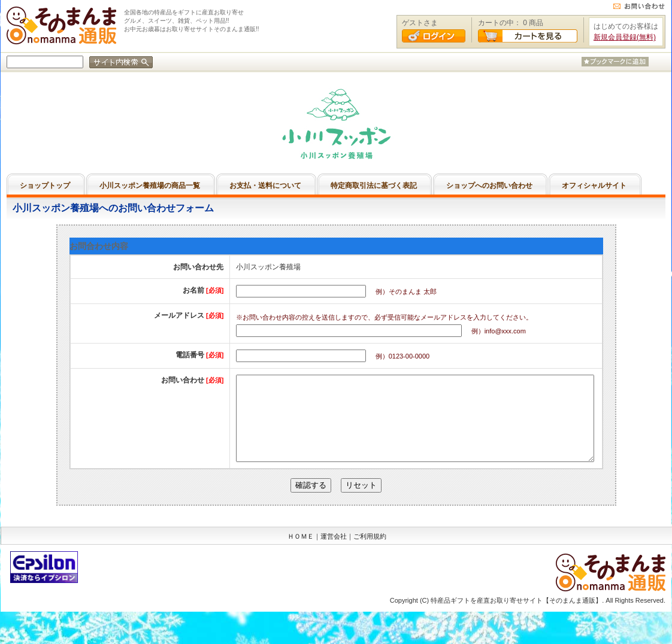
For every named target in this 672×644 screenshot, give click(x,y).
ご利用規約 (370, 554)
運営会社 (334, 554)
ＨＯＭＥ (301, 554)
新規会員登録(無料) (625, 37)
